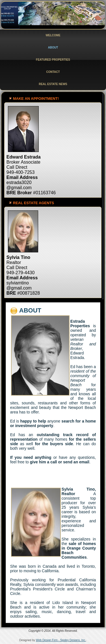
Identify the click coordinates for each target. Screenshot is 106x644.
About (53, 47)
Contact (53, 72)
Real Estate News (53, 84)
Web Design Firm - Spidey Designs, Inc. (61, 640)
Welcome (53, 35)
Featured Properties (53, 60)
